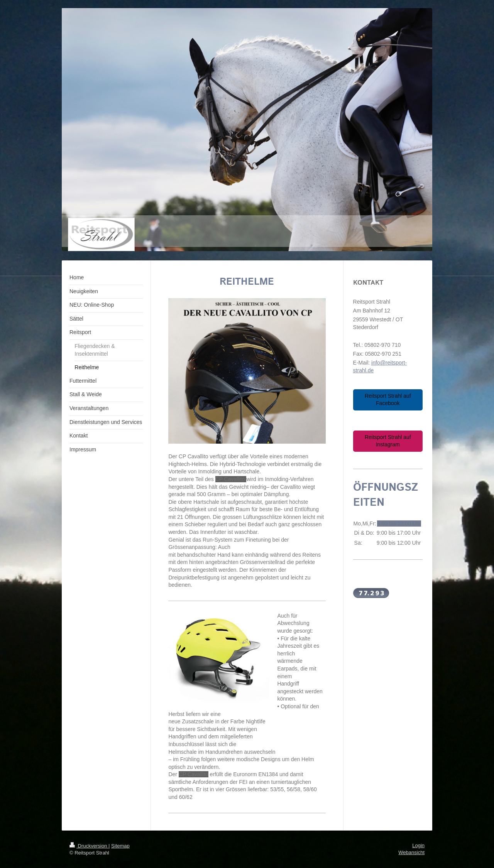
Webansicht (411, 852)
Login (418, 845)
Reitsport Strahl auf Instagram (388, 441)
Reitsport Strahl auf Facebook (388, 400)
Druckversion (89, 846)
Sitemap (120, 846)
